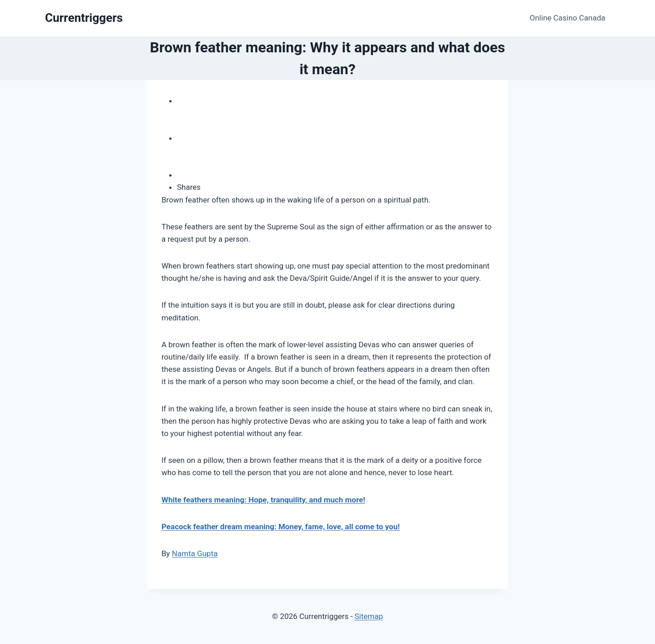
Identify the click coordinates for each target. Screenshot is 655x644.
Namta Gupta (195, 553)
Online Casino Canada (568, 18)
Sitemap (369, 616)
